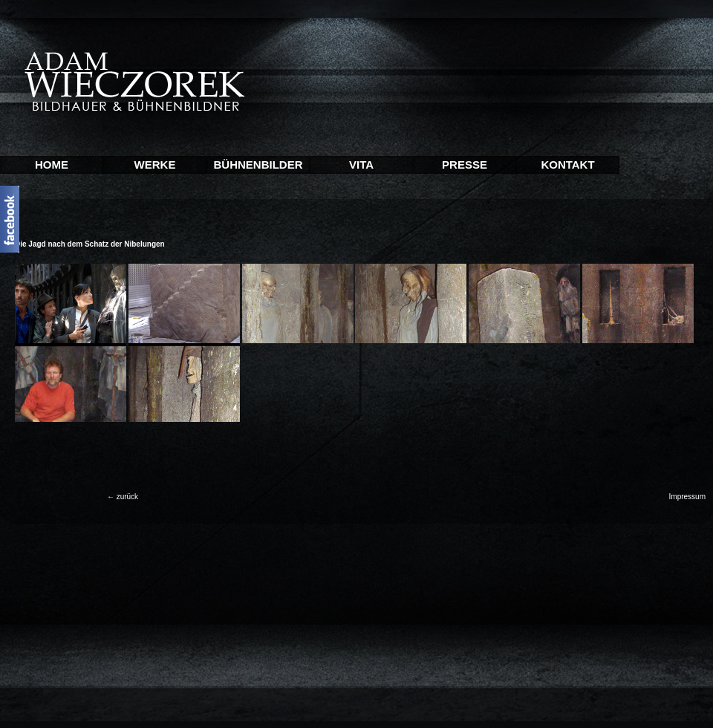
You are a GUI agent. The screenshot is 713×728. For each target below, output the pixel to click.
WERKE (155, 165)
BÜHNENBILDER (258, 165)
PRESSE (465, 165)
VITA (361, 165)
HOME (52, 165)
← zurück (123, 497)
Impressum (687, 497)
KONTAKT (567, 165)
